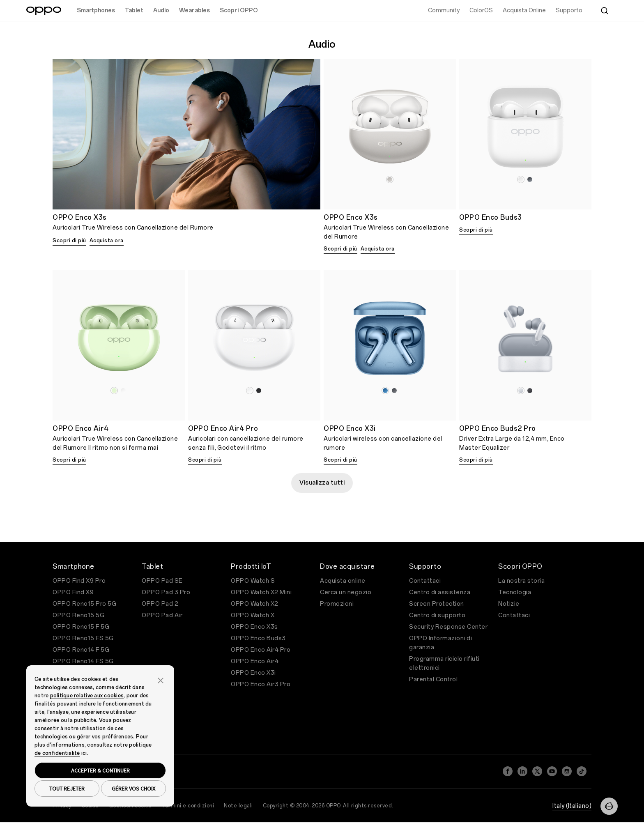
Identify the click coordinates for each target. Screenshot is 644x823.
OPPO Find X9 (73, 592)
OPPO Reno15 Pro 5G (84, 604)
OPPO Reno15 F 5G (81, 627)
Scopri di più (69, 241)
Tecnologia (515, 592)
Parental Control (433, 679)
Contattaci (425, 581)
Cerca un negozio (346, 592)
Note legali (238, 806)
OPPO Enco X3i (253, 673)
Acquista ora (107, 241)
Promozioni (337, 604)
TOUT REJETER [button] (67, 789)
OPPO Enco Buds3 (258, 638)
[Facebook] (508, 771)
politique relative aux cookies (87, 696)
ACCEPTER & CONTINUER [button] (100, 770)
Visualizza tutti (322, 483)
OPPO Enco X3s (254, 627)
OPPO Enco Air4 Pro (261, 650)
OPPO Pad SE (162, 581)
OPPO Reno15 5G (78, 615)
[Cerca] (605, 11)
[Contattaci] (609, 806)
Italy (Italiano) (572, 806)
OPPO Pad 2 (160, 604)
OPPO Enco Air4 (255, 661)
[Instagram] (567, 771)
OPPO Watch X (253, 615)
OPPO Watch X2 (255, 604)
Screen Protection (437, 604)
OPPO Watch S (253, 581)
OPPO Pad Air (162, 615)
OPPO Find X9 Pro (79, 581)
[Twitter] (537, 771)
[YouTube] (552, 771)
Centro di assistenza (440, 592)
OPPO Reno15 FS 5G (83, 638)
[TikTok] (582, 771)
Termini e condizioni (188, 806)
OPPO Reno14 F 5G (81, 650)
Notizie (509, 604)
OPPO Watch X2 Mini (261, 592)
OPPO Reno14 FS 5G (83, 661)
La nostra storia (521, 581)
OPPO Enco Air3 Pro (261, 684)
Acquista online (343, 581)
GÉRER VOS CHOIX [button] (133, 789)
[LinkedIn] (522, 771)
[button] (161, 680)
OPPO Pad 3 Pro (166, 592)
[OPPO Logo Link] (44, 11)
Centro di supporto (437, 615)
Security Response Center (448, 627)
